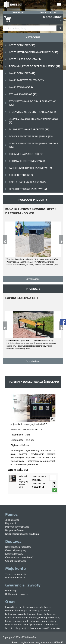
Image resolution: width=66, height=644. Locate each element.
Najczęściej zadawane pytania (22, 534)
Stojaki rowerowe (23, 94)
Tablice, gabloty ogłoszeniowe (30, 168)
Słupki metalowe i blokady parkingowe (34, 121)
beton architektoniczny (27, 161)
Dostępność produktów (18, 547)
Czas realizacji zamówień (19, 557)
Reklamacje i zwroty (16, 594)
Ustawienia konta (15, 577)
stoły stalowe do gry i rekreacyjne (33, 112)
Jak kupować (12, 520)
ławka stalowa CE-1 (22, 298)
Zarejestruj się (48, 12)
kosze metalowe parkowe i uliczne (34, 52)
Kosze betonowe (22, 45)
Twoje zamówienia (16, 574)
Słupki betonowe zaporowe (29, 129)
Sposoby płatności (15, 561)
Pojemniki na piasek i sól (26, 154)
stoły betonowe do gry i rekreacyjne (32, 103)
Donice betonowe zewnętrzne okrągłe (34, 145)
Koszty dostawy (14, 554)
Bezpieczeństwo (14, 530)
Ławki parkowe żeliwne (26, 80)
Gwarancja (11, 590)
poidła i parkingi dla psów (27, 182)
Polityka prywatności (17, 527)
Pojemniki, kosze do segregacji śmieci (34, 66)
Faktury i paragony (16, 550)
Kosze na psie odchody (25, 59)
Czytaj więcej (33, 279)
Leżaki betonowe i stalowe (28, 189)
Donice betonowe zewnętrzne (31, 136)
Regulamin (11, 523)
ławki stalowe (21, 87)
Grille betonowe (22, 175)
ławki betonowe (22, 73)
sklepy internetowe (43, 642)
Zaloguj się (18, 12)
